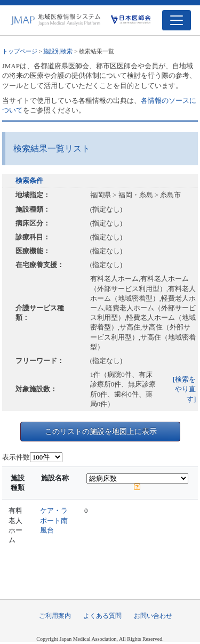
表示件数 (16, 457)
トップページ (20, 51)
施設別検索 (58, 51)
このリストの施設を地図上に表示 (101, 431)
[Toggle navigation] (177, 20)
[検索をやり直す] (184, 389)
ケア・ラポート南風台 (54, 520)
